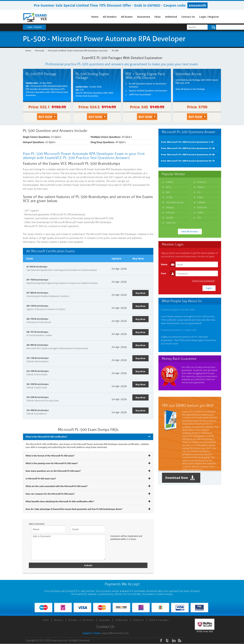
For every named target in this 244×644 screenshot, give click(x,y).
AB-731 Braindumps (37, 332)
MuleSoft (202, 207)
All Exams (127, 17)
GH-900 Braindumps (38, 410)
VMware (201, 202)
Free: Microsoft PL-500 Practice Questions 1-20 (187, 142)
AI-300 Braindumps (37, 267)
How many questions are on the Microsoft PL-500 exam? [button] (53, 471)
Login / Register (209, 17)
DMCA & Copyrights (159, 620)
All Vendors (110, 17)
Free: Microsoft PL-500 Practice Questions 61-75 (188, 161)
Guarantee (144, 17)
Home (95, 17)
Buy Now (141, 293)
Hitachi (201, 187)
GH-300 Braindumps (38, 384)
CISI (199, 218)
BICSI (169, 187)
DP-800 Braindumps (37, 293)
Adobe (169, 182)
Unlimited (171, 17)
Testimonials (121, 620)
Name (164, 264)
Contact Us (188, 17)
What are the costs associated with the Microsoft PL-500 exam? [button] (57, 486)
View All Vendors (190, 231)
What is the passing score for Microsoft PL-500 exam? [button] (52, 463)
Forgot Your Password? (204, 281)
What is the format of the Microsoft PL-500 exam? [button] (50, 456)
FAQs (158, 17)
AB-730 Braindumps (37, 319)
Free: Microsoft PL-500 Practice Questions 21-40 (188, 148)
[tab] (88, 437)
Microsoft (40, 51)
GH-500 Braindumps (38, 397)
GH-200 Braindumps (38, 371)
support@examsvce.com (115, 633)
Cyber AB (171, 223)
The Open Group (175, 202)
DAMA (200, 212)
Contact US (138, 620)
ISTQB (169, 197)
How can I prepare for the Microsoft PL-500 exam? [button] (50, 494)
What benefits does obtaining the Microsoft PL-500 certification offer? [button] (60, 501)
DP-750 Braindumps (37, 280)
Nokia (200, 197)
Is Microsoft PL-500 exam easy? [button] (41, 479)
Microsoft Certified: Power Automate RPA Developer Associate (78, 51)
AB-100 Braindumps (37, 306)
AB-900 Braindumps (37, 345)
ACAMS (170, 218)
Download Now (180, 478)
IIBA (168, 192)
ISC (199, 192)
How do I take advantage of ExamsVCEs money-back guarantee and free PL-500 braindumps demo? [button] (74, 509)
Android (201, 182)
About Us (58, 620)
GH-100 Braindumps (38, 358)
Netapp (170, 207)
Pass (164, 273)
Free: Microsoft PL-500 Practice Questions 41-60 (188, 154)
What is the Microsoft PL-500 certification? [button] (46, 437)
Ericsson (170, 212)
